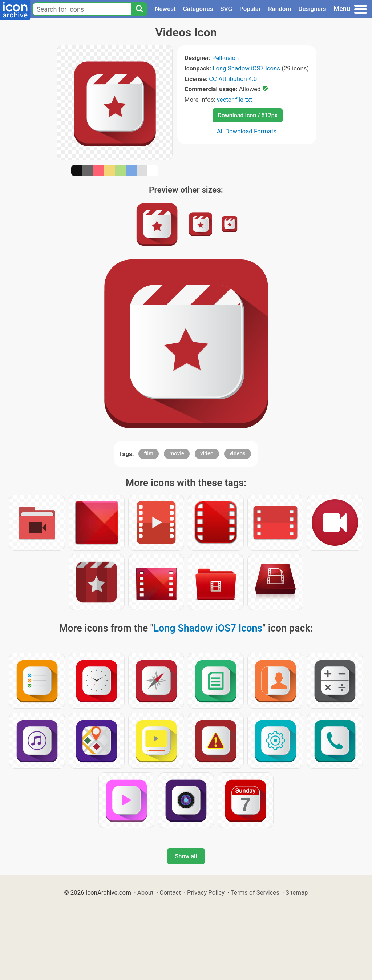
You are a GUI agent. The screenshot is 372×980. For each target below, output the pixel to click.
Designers (312, 9)
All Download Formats (247, 131)
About (145, 892)
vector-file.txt (234, 100)
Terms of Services (255, 892)
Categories (198, 9)
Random (280, 9)
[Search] (139, 9)
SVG (226, 9)
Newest (165, 9)
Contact (170, 892)
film (149, 453)
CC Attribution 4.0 (233, 79)
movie (177, 453)
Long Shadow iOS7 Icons (246, 68)
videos (238, 453)
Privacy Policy (206, 892)
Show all (186, 856)
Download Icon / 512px (247, 115)
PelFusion (225, 58)
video (207, 453)
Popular (250, 9)
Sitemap (297, 892)
